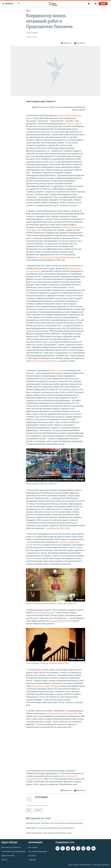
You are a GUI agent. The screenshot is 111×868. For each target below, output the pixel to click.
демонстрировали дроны (44, 613)
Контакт (4, 860)
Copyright (32, 860)
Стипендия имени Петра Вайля (13, 852)
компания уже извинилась (45, 361)
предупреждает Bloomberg (58, 528)
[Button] (66, 43)
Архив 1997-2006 (8, 856)
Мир (28, 11)
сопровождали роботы (60, 621)
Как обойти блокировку (38, 852)
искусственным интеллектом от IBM (61, 714)
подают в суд (55, 371)
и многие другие (74, 124)
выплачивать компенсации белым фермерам (56, 257)
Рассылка (32, 856)
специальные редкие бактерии (45, 686)
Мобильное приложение (11, 847)
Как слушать (33, 847)
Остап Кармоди (32, 33)
